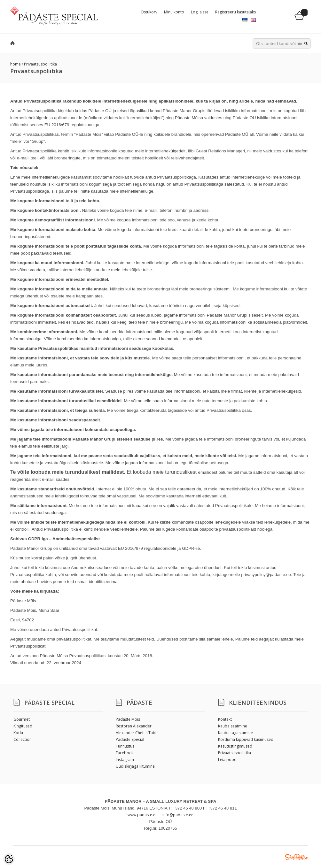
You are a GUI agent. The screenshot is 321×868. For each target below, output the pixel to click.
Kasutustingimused (235, 746)
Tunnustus (125, 746)
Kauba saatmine (233, 726)
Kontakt (225, 719)
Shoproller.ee (296, 857)
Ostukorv (149, 12)
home (16, 64)
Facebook (125, 753)
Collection (23, 739)
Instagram (125, 760)
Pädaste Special (130, 739)
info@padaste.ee (178, 815)
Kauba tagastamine (235, 733)
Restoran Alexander (134, 726)
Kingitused (23, 726)
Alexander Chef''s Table (137, 733)
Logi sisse (200, 12)
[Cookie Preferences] (9, 859)
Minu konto (174, 12)
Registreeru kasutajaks (235, 12)
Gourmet (22, 719)
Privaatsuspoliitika (40, 64)
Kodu (18, 733)
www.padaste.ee (143, 815)
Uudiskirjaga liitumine (135, 766)
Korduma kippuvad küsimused (246, 739)
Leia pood (227, 760)
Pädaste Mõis (128, 719)
